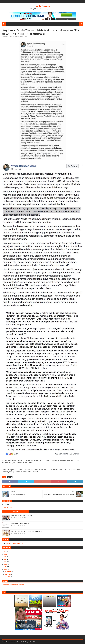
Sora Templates (12, 642)
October (8, 577)
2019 (5, 567)
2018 (5, 569)
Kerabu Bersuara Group (14, 543)
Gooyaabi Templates (30, 642)
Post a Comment (9, 507)
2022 (5, 559)
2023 (5, 557)
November (8, 574)
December (8, 572)
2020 (5, 564)
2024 (5, 554)
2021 (5, 562)
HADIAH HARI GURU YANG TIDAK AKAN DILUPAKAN (27, 531)
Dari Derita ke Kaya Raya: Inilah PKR (22, 515)
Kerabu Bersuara (42, 6)
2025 (5, 552)
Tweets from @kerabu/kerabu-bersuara (13, 585)
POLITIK (10, 477)
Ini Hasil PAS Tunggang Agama (20, 523)
